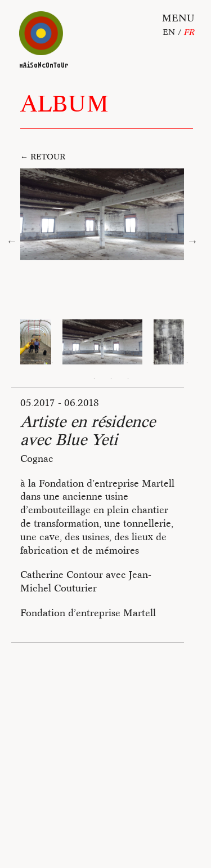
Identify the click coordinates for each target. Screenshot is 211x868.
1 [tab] (35, 363)
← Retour (43, 157)
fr (189, 32)
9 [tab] (170, 363)
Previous (12, 241)
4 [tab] (86, 363)
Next (192, 241)
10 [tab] (187, 363)
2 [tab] (52, 363)
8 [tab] (154, 363)
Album (64, 103)
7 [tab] (137, 363)
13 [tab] (128, 379)
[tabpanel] (102, 342)
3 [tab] (69, 363)
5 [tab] (103, 363)
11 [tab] (95, 379)
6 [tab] (120, 363)
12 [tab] (111, 379)
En (169, 32)
